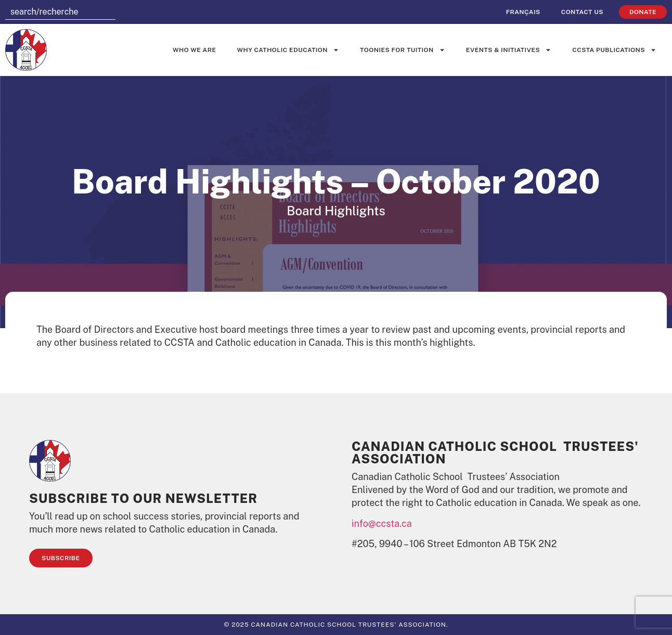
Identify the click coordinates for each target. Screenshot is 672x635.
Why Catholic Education (288, 50)
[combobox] (60, 12)
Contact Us (582, 12)
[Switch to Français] (523, 12)
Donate (643, 12)
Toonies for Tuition (403, 50)
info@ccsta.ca (382, 523)
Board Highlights (336, 211)
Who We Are (195, 50)
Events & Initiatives (509, 50)
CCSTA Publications (614, 50)
